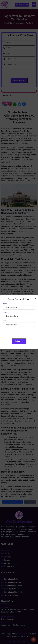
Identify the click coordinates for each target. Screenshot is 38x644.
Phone (5, 312)
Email (5, 321)
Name (5, 304)
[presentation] (18, 332)
